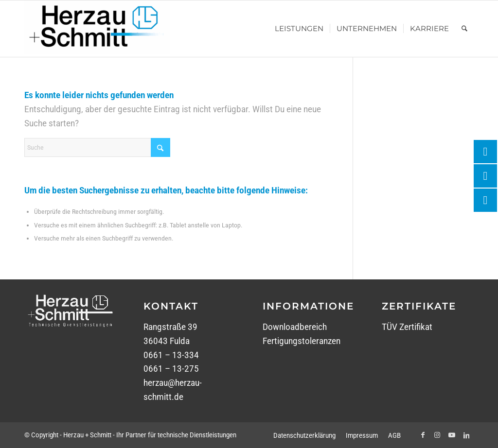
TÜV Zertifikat (407, 327)
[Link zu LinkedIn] (466, 435)
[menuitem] (299, 29)
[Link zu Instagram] (437, 435)
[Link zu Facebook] (423, 435)
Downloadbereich (295, 327)
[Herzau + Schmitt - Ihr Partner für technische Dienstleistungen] (97, 29)
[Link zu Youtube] (452, 435)
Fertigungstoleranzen (302, 341)
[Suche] (464, 29)
